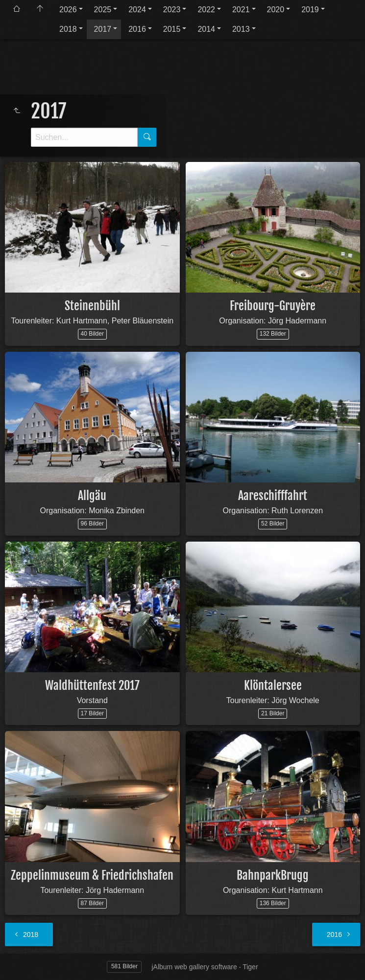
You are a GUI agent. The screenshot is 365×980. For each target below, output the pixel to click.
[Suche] (84, 137)
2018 (68, 29)
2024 (137, 10)
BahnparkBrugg (273, 875)
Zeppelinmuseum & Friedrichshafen (92, 875)
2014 (206, 29)
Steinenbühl (92, 306)
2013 (241, 29)
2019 (310, 10)
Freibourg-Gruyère (273, 306)
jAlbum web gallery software (194, 967)
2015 (172, 29)
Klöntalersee (273, 685)
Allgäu (92, 496)
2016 (137, 29)
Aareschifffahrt (273, 496)
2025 (103, 10)
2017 (103, 29)
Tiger (250, 967)
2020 (276, 10)
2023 (172, 10)
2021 (241, 10)
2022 (206, 10)
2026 (68, 10)
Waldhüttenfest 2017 (92, 685)
